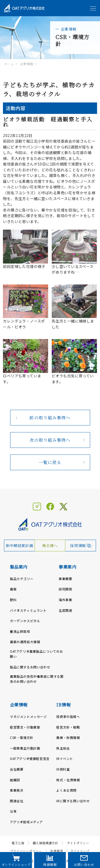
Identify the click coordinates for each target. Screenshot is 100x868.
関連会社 (17, 801)
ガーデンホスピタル (25, 621)
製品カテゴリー (22, 579)
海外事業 (65, 600)
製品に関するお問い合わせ (30, 667)
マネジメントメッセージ (28, 716)
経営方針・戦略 (68, 727)
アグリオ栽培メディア (26, 822)
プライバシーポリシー (26, 851)
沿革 (13, 811)
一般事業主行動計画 (25, 748)
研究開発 (65, 589)
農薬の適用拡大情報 (25, 642)
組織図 (15, 780)
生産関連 (65, 610)
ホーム (9, 64)
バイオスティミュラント (28, 610)
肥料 (13, 600)
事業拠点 (17, 790)
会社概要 (17, 769)
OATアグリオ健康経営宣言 (30, 759)
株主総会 (63, 748)
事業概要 (65, 579)
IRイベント (65, 759)
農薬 (13, 589)
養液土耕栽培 (20, 631)
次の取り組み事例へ (50, 440)
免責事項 (57, 851)
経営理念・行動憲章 (25, 727)
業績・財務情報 (68, 737)
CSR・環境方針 (22, 737)
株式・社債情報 (68, 780)
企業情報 (27, 64)
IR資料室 (63, 769)
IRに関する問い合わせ (73, 801)
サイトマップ (80, 851)
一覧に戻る (50, 462)
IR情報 (63, 705)
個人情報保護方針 (45, 843)
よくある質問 (66, 790)
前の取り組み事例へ (50, 418)
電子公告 (18, 843)
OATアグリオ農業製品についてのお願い (36, 654)
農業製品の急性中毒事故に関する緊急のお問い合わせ (37, 679)
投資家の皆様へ (68, 716)
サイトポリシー (78, 843)
